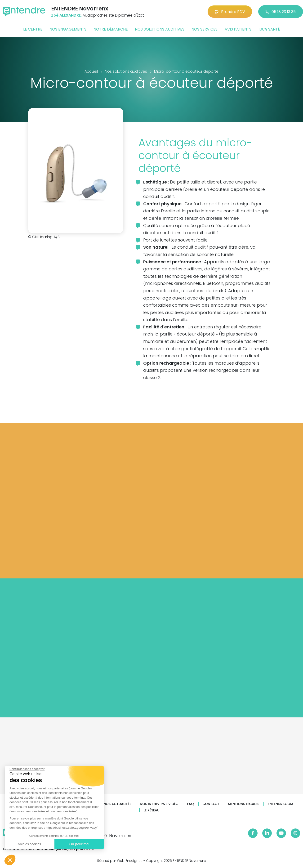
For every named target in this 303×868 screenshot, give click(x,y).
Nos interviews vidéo (159, 804)
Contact (211, 804)
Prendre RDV (230, 12)
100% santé (269, 29)
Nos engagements (68, 29)
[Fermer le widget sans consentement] (27, 769)
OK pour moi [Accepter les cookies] (79, 844)
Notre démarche (111, 29)
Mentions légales (244, 804)
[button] (10, 860)
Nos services (205, 29)
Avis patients (238, 29)
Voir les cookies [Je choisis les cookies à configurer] (29, 844)
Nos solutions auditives (160, 29)
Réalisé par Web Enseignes (120, 861)
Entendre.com (280, 804)
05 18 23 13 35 (281, 12)
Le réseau (151, 810)
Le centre (33, 29)
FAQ (190, 804)
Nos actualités (117, 804)
